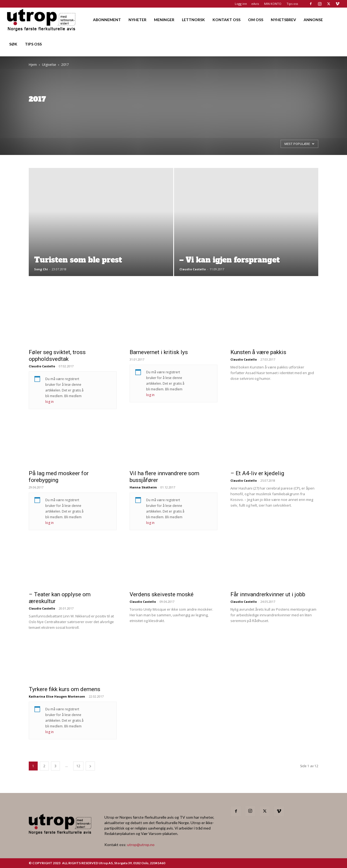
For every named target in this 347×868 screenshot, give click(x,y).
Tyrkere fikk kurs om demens (65, 689)
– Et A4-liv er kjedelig (257, 473)
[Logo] (42, 20)
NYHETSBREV (283, 20)
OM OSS (256, 20)
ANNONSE (313, 20)
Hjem (33, 65)
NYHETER (137, 20)
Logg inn (241, 4)
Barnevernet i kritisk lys (159, 352)
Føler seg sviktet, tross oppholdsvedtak (57, 356)
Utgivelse (49, 65)
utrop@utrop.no (141, 845)
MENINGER (164, 20)
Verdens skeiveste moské (162, 594)
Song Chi (41, 269)
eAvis (255, 4)
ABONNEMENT (107, 20)
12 (78, 766)
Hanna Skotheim (143, 487)
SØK (13, 44)
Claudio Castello (193, 269)
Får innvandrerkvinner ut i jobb (268, 594)
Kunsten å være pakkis (258, 352)
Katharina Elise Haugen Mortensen (57, 696)
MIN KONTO (273, 4)
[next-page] (90, 766)
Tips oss (292, 4)
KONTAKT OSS (226, 20)
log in (49, 402)
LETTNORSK (193, 20)
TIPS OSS (33, 44)
